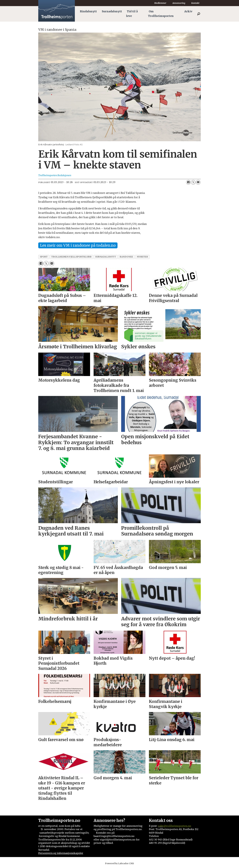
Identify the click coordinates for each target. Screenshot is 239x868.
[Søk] (199, 14)
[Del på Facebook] (188, 182)
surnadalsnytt (106, 257)
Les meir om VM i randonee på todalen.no (78, 245)
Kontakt (195, 3)
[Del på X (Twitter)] (193, 182)
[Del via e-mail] (198, 182)
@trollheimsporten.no (177, 826)
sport (44, 257)
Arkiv (188, 11)
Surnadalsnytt (112, 11)
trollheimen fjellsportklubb (71, 257)
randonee (126, 257)
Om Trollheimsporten (161, 14)
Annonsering (179, 3)
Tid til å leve (132, 14)
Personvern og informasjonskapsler (61, 853)
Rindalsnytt (88, 11)
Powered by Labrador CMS (120, 863)
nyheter (142, 257)
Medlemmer (160, 3)
